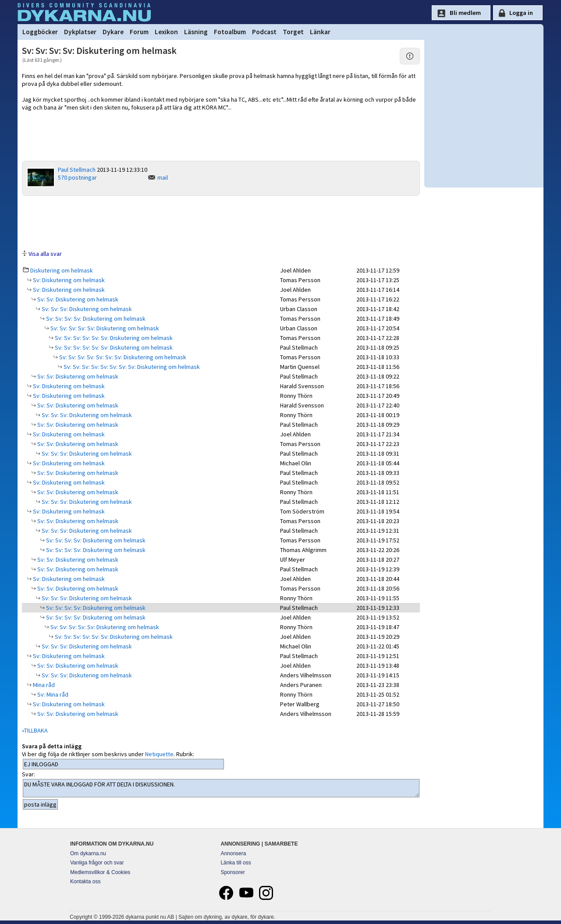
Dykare (113, 32)
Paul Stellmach (77, 170)
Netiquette (159, 754)
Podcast (264, 32)
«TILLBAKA (35, 730)
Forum (139, 32)
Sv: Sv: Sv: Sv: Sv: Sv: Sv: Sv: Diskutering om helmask (131, 367)
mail (163, 177)
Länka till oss (236, 863)
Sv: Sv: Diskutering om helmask (77, 299)
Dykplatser (80, 32)
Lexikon (166, 32)
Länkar (320, 32)
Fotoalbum (230, 32)
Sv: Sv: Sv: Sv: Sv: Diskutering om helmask (104, 328)
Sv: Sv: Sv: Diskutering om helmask (86, 309)
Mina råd (43, 685)
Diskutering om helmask (62, 270)
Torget (293, 32)
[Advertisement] (221, 222)
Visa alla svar (45, 254)
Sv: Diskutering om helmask (68, 280)
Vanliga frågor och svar (97, 863)
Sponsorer (233, 872)
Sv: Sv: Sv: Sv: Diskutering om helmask (95, 319)
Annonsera (233, 853)
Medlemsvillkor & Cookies (100, 872)
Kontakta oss (85, 882)
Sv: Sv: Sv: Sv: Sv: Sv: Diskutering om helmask (113, 338)
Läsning (196, 32)
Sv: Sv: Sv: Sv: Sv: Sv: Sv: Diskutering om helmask (122, 357)
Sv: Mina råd (52, 694)
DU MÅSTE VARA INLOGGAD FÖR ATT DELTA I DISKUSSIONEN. (221, 788)
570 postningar (77, 177)
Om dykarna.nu (88, 853)
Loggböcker (40, 32)
